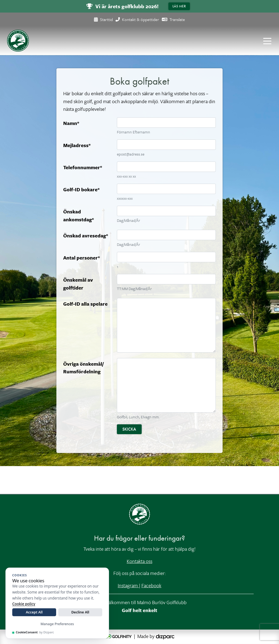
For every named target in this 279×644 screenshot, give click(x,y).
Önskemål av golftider (78, 284)
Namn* (71, 123)
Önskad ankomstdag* (78, 215)
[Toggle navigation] (267, 41)
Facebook (151, 585)
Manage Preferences (57, 624)
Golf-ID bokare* (81, 189)
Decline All (80, 612)
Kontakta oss (139, 561)
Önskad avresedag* (86, 235)
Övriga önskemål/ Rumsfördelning (83, 368)
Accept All (34, 612)
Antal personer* (81, 258)
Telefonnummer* (83, 167)
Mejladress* (77, 145)
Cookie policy (24, 604)
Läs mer (179, 6)
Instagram (128, 585)
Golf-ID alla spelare (85, 304)
